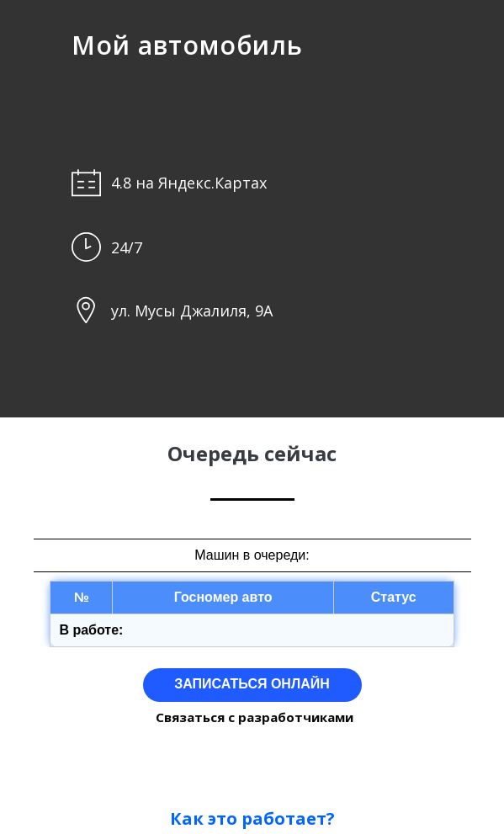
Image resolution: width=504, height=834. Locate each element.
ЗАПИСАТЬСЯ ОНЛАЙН (252, 684)
